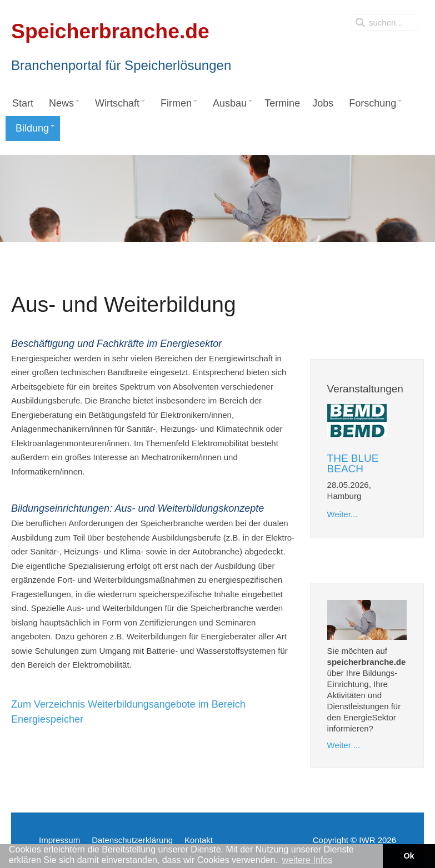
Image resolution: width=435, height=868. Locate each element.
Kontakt (199, 840)
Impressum (59, 840)
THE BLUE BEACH (353, 463)
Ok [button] (409, 856)
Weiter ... (344, 745)
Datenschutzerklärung (132, 840)
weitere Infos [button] (307, 860)
